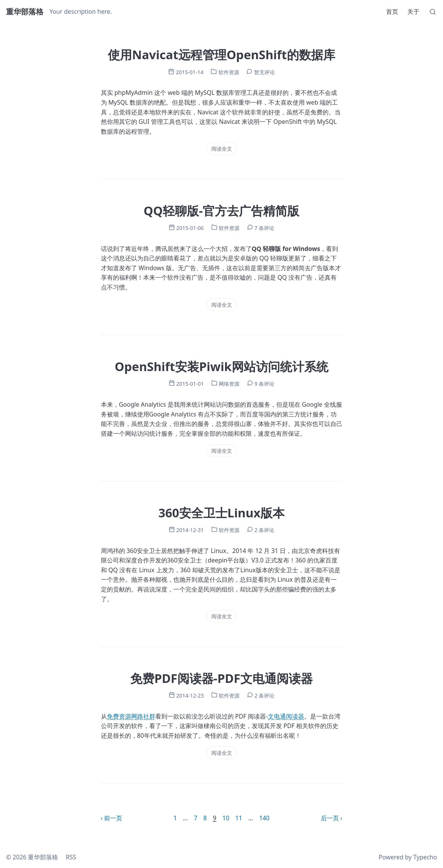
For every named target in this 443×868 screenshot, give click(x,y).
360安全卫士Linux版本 (221, 513)
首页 (392, 11)
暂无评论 (264, 72)
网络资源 (229, 384)
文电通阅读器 (286, 716)
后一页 (330, 818)
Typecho (425, 857)
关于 (413, 11)
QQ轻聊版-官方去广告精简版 (222, 211)
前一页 (113, 818)
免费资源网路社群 (131, 716)
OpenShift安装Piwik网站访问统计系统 (221, 366)
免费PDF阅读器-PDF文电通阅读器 (221, 678)
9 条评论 (264, 384)
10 (226, 818)
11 (239, 818)
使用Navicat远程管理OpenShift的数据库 (221, 54)
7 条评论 (264, 228)
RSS (71, 857)
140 (264, 818)
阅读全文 (222, 148)
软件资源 (229, 72)
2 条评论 (264, 530)
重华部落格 (25, 11)
